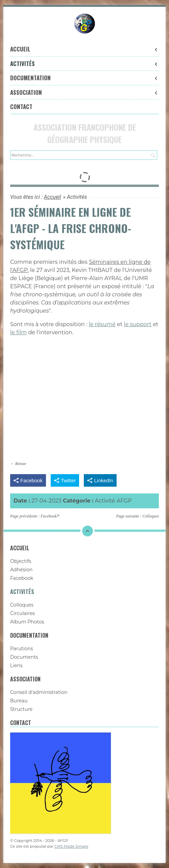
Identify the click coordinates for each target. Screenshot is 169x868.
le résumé (102, 324)
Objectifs (21, 561)
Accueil (84, 49)
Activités (84, 63)
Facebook (49, 516)
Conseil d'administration (39, 692)
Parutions (22, 649)
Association (84, 92)
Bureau (19, 701)
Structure (21, 709)
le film (18, 332)
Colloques (151, 516)
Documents (24, 657)
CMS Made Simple (71, 846)
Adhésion (21, 570)
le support (138, 324)
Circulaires (22, 613)
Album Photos (27, 622)
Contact (21, 107)
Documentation (84, 78)
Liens (16, 665)
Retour (21, 464)
